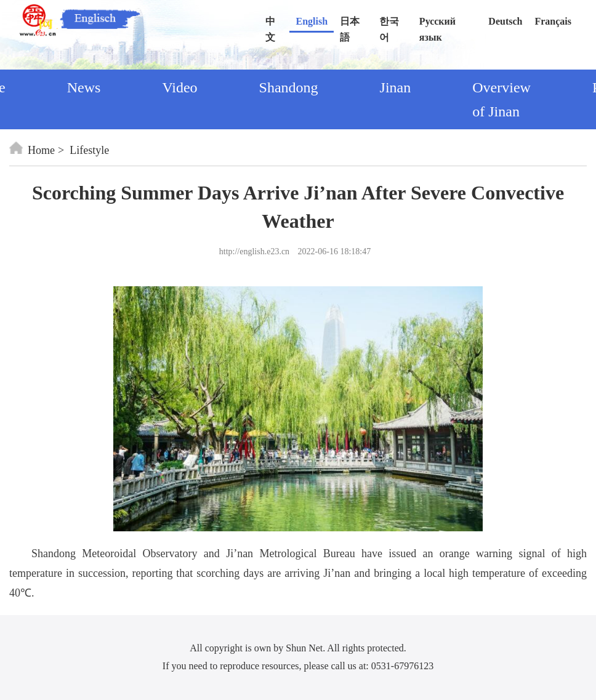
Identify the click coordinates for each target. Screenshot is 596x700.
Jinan (396, 87)
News (84, 87)
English (312, 21)
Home (32, 150)
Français (553, 21)
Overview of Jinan (501, 99)
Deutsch (505, 21)
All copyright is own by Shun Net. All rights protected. (298, 648)
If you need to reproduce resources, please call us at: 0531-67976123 (298, 666)
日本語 (350, 24)
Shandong (289, 87)
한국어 (389, 24)
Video (179, 87)
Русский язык (437, 24)
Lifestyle (89, 150)
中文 (270, 24)
